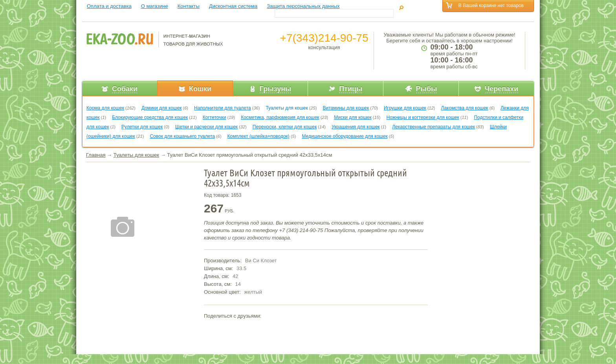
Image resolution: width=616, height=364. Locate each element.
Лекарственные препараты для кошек (434, 127)
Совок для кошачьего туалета (182, 136)
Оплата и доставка (109, 6)
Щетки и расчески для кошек (206, 127)
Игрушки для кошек (405, 108)
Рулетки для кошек (142, 127)
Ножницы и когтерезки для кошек (423, 117)
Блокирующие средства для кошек (150, 117)
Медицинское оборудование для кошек (345, 136)
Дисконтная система (233, 6)
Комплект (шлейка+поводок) (258, 136)
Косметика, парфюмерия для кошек (280, 117)
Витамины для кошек (346, 108)
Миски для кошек (353, 117)
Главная (96, 155)
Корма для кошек (105, 108)
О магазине (155, 6)
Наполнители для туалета (223, 108)
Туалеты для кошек (287, 108)
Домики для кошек (162, 108)
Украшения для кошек (356, 127)
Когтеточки (214, 117)
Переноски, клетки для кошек (285, 127)
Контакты (189, 6)
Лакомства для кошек (465, 108)
